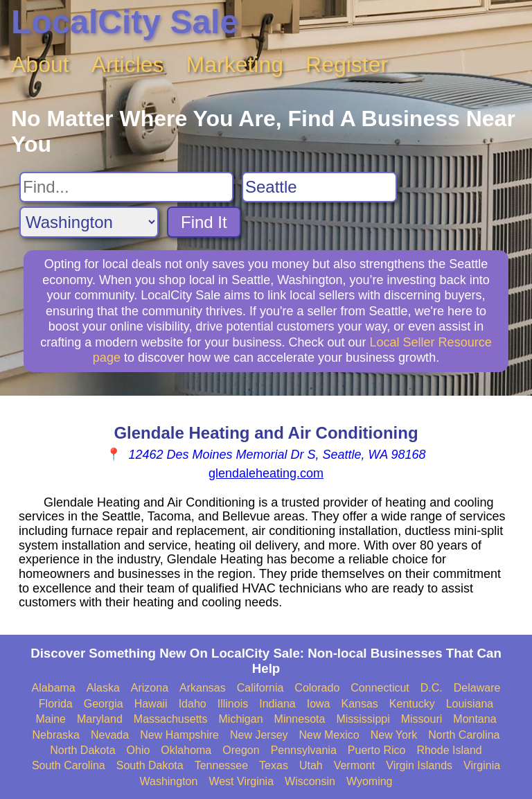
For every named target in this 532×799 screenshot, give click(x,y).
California (260, 688)
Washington (168, 781)
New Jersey (259, 735)
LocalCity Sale (125, 22)
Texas (274, 765)
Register (347, 64)
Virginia (482, 765)
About (40, 64)
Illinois (233, 704)
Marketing (235, 64)
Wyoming (370, 781)
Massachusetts (171, 719)
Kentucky (412, 704)
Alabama (54, 688)
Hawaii (151, 704)
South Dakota (150, 765)
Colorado (317, 688)
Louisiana (470, 704)
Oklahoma (186, 750)
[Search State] (89, 222)
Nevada (110, 735)
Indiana (277, 704)
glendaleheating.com (266, 473)
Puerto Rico (377, 750)
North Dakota (82, 750)
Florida (56, 704)
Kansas (359, 704)
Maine (51, 719)
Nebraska (56, 735)
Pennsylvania (304, 750)
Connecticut (380, 688)
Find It (204, 222)
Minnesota (300, 719)
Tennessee (221, 765)
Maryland (100, 719)
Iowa (319, 704)
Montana (475, 719)
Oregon (241, 750)
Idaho (193, 704)
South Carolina (69, 765)
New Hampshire (179, 735)
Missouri (422, 719)
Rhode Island (449, 750)
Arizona (150, 688)
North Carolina (464, 735)
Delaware (477, 688)
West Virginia (241, 781)
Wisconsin (310, 781)
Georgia (104, 704)
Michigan (241, 719)
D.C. (432, 688)
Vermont (355, 765)
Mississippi (363, 719)
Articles (128, 64)
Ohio (139, 750)
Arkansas (203, 688)
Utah (311, 765)
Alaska (103, 688)
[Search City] (319, 187)
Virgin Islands (419, 765)
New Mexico (329, 735)
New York (394, 735)
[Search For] (126, 187)
